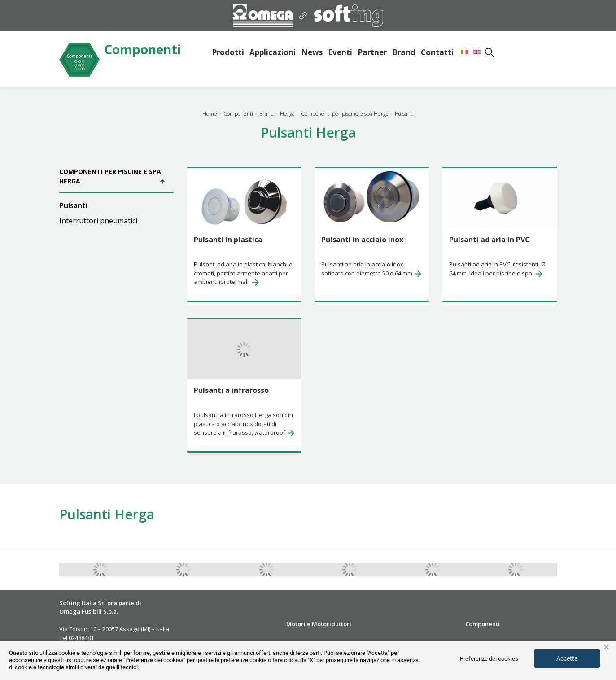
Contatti (437, 52)
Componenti (142, 50)
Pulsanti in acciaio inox (362, 240)
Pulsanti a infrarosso (231, 390)
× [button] (606, 647)
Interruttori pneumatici (98, 221)
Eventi (340, 52)
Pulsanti (73, 205)
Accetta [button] (567, 658)
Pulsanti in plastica (228, 240)
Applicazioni (273, 52)
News (312, 52)
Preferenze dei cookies (489, 659)
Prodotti (228, 52)
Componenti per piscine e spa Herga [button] (112, 176)
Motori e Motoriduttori (319, 624)
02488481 (81, 638)
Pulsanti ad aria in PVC (489, 240)
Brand (404, 52)
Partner (372, 52)
